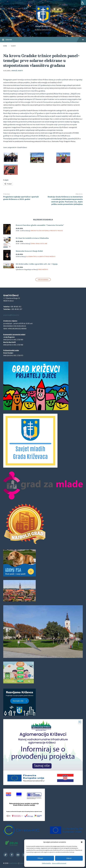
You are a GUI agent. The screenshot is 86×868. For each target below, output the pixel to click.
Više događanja (43, 280)
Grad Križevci (43, 26)
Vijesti (13, 46)
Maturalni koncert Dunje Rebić (29, 251)
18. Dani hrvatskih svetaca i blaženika (32, 238)
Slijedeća (79, 194)
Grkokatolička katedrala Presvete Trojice (47, 231)
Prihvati (40, 858)
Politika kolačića (46, 863)
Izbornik (43, 40)
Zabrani (69, 858)
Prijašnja (7, 194)
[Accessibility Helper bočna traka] (83, 3)
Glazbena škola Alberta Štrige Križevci (41, 257)
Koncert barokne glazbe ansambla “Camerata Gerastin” (40, 225)
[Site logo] (43, 22)
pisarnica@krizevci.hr (11, 315)
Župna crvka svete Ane (39, 244)
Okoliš (14, 71)
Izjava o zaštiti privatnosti (59, 863)
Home (5, 46)
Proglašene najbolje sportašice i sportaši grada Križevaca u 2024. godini (21, 198)
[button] (82, 842)
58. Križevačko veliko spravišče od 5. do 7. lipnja (37, 264)
